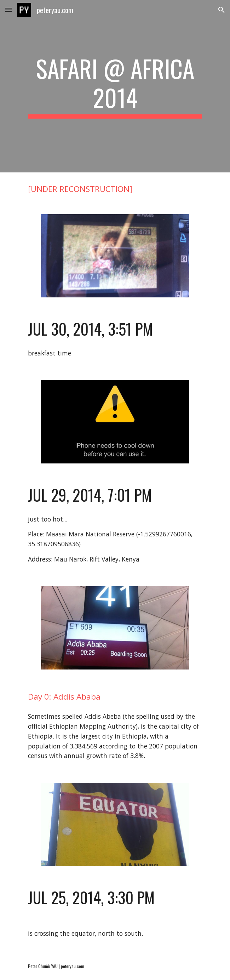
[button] (8, 10)
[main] (115, 86)
